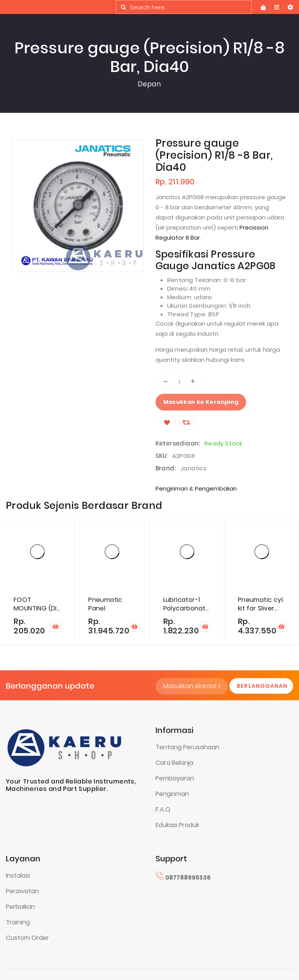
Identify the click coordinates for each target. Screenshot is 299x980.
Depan (149, 84)
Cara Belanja (174, 763)
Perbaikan (20, 907)
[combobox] (184, 7)
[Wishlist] (167, 422)
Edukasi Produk (177, 825)
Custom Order (27, 938)
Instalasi (18, 876)
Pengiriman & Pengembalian (196, 488)
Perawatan (22, 891)
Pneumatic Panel (105, 604)
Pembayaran (175, 778)
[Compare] (187, 422)
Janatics (193, 468)
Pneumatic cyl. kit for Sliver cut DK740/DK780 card (261, 604)
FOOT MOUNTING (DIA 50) (37, 604)
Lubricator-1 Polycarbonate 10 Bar (186, 604)
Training (18, 922)
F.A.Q (163, 809)
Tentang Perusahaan (187, 747)
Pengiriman (172, 794)
